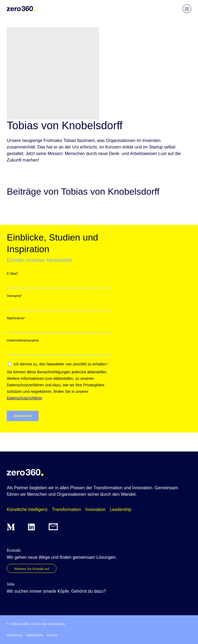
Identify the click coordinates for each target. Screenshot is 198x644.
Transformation (66, 509)
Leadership (120, 509)
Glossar (52, 635)
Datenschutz (35, 635)
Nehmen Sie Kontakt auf (32, 569)
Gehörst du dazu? (88, 591)
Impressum (15, 635)
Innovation (95, 509)
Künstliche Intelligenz (27, 509)
